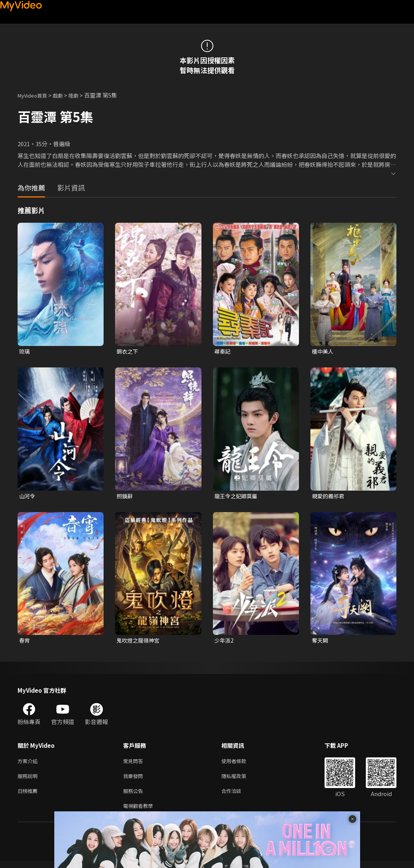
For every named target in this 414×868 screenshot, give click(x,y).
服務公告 (135, 796)
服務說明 (29, 780)
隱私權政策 (240, 780)
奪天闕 (321, 642)
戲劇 (64, 95)
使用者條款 (240, 764)
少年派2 (225, 642)
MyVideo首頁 (35, 95)
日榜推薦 (29, 796)
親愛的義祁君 (329, 497)
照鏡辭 (125, 497)
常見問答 (135, 764)
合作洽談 (237, 796)
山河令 (28, 497)
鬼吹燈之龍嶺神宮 (140, 642)
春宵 (25, 642)
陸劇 (81, 95)
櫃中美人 (323, 352)
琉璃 (25, 352)
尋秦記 (223, 352)
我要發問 (135, 780)
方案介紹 (29, 764)
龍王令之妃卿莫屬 (237, 497)
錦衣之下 (128, 352)
